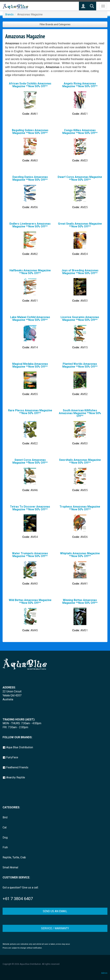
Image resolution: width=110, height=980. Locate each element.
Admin (104, 973)
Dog (5, 837)
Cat (5, 827)
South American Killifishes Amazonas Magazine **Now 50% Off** (80, 413)
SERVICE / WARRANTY (55, 928)
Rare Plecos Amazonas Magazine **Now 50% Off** (30, 412)
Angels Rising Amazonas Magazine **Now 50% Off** (80, 85)
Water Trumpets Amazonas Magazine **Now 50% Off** (30, 555)
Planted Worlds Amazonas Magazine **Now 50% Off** (80, 365)
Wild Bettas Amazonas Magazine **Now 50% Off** (30, 601)
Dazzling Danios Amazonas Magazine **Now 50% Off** (30, 178)
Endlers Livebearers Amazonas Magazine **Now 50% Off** (30, 225)
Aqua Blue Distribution (18, 747)
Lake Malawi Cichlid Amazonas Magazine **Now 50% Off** (30, 319)
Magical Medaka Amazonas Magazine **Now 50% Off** (30, 365)
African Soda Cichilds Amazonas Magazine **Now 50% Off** (30, 85)
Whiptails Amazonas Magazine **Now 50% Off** (80, 555)
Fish (5, 847)
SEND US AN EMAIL (55, 911)
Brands (9, 14)
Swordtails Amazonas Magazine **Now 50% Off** (80, 461)
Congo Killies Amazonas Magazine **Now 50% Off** (80, 132)
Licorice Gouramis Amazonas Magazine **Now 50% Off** (80, 319)
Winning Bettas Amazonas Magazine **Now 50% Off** (80, 601)
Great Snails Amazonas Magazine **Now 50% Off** (80, 225)
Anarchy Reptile (14, 777)
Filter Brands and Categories (55, 24)
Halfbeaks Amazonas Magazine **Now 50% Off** (30, 272)
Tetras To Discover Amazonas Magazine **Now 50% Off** (30, 508)
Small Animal (10, 867)
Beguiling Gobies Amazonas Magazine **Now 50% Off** (30, 132)
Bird (5, 817)
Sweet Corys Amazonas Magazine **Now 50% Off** (30, 461)
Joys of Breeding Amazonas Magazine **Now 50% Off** (80, 272)
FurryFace (10, 757)
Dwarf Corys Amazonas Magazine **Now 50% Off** (80, 178)
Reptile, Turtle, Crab (14, 857)
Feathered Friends (15, 767)
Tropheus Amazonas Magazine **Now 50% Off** (80, 508)
